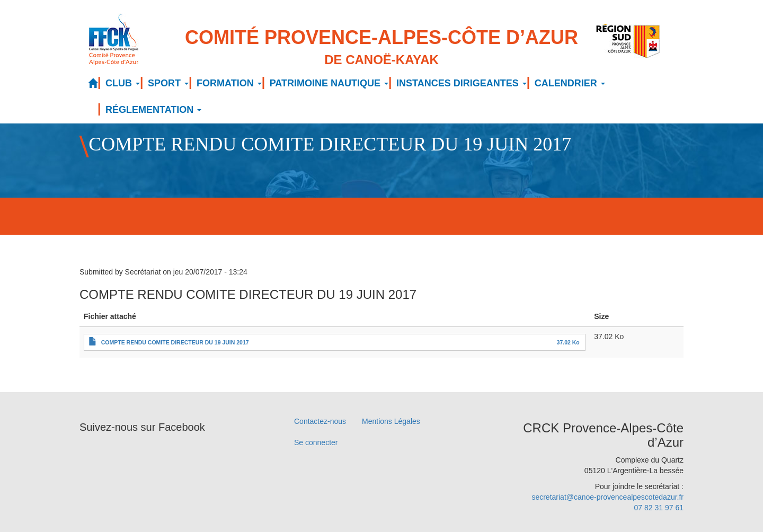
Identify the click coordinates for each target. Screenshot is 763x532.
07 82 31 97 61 (659, 508)
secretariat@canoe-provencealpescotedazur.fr (607, 497)
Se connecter (316, 442)
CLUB (123, 83)
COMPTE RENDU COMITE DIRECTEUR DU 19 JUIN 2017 (175, 342)
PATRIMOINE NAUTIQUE (329, 83)
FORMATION (229, 83)
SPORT (168, 83)
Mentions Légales (391, 421)
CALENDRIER (570, 83)
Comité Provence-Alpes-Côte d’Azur (381, 48)
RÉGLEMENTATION (153, 110)
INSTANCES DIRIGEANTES (462, 83)
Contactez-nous (320, 421)
